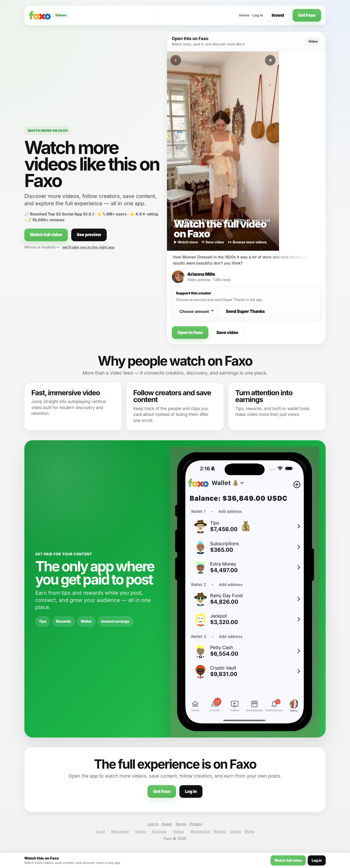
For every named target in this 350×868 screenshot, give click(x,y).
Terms (181, 824)
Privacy (196, 824)
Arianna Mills (201, 274)
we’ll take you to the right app (89, 247)
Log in (258, 15)
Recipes (220, 831)
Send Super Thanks (245, 311)
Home (244, 15)
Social (100, 831)
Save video (227, 333)
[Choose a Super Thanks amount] (197, 311)
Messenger (120, 831)
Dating (141, 831)
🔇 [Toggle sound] (176, 60)
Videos (179, 831)
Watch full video (46, 235)
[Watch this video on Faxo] (223, 151)
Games (236, 831)
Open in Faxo (190, 333)
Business (159, 831)
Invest (278, 15)
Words (250, 831)
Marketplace (200, 831)
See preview (89, 235)
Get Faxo (307, 15)
